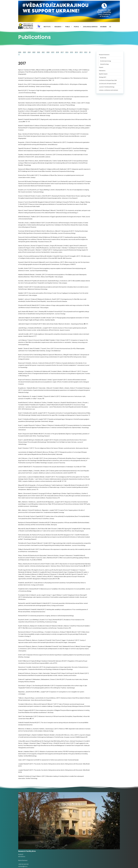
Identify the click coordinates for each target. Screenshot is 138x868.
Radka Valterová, (23, 830)
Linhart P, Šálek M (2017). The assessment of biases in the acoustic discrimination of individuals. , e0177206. (52, 467)
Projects (101, 67)
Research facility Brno (28, 807)
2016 (67, 52)
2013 (81, 52)
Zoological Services (90, 27)
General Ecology (104, 64)
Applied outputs (103, 74)
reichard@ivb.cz (23, 822)
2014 (76, 52)
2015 (72, 52)
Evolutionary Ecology (106, 61)
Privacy (48, 864)
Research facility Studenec (52, 808)
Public (69, 27)
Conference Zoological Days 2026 (108, 80)
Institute (49, 27)
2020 (48, 52)
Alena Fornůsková (50, 832)
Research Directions (104, 55)
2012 (86, 52)
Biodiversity (103, 58)
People (78, 27)
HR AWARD (103, 27)
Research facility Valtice (82, 807)
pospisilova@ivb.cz (103, 822)
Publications (102, 71)
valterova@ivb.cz (33, 830)
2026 (20, 52)
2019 (53, 52)
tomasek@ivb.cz (49, 825)
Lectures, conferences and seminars (109, 90)
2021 (43, 52)
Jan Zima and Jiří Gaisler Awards (108, 84)
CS (110, 27)
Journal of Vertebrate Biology (107, 87)
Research (60, 27)
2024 (29, 52)
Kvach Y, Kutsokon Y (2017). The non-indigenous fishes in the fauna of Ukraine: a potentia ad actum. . (53, 448)
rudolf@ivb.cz (75, 822)
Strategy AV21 (103, 77)
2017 (62, 52)
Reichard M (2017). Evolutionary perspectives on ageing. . (46, 616)
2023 (34, 52)
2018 (57, 52)
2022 (39, 52)
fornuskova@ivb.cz (61, 832)
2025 (24, 52)
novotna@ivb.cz (23, 836)
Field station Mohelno (107, 807)
